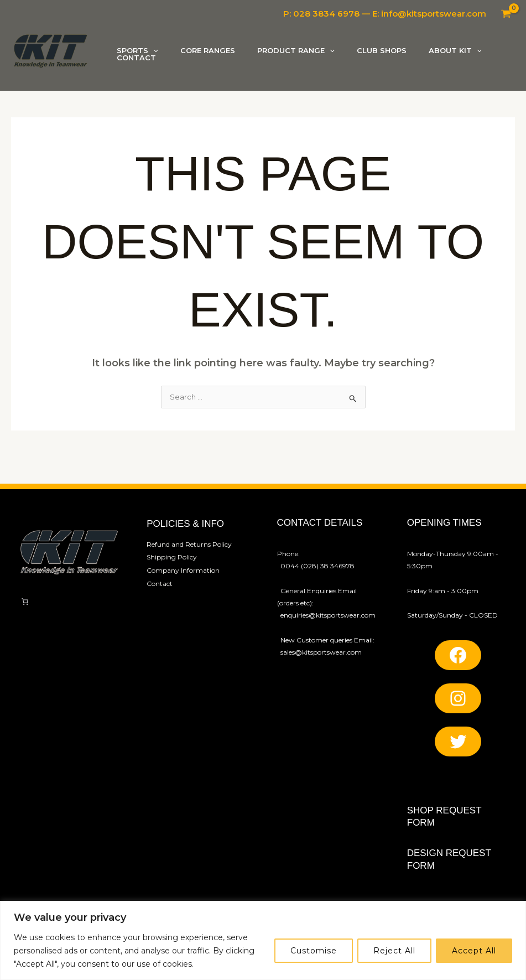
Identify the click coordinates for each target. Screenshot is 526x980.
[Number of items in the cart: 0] (25, 625)
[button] (156, 45)
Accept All (474, 951)
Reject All (394, 951)
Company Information (183, 591)
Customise (314, 951)
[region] (263, 940)
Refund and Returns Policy (189, 567)
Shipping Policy (172, 579)
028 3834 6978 (326, 14)
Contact (160, 603)
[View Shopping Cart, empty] (506, 14)
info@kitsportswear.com (434, 14)
